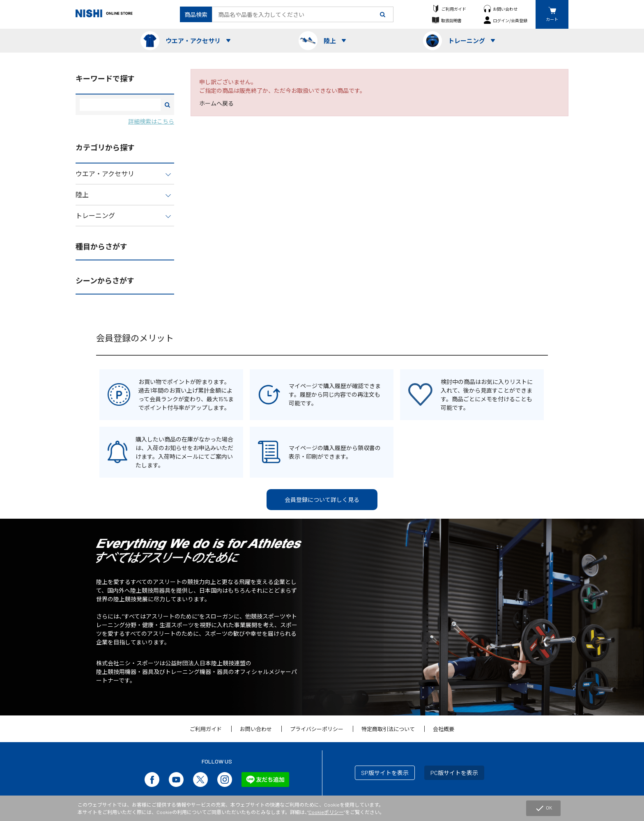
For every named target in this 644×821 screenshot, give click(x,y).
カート (552, 19)
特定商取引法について (388, 729)
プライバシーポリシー (317, 729)
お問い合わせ (505, 9)
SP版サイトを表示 (385, 773)
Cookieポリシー (326, 812)
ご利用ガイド (454, 9)
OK (543, 808)
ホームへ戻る (216, 103)
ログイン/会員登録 (510, 20)
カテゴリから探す (105, 147)
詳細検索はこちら (151, 121)
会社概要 (444, 729)
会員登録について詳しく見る (322, 500)
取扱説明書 (451, 20)
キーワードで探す (105, 78)
